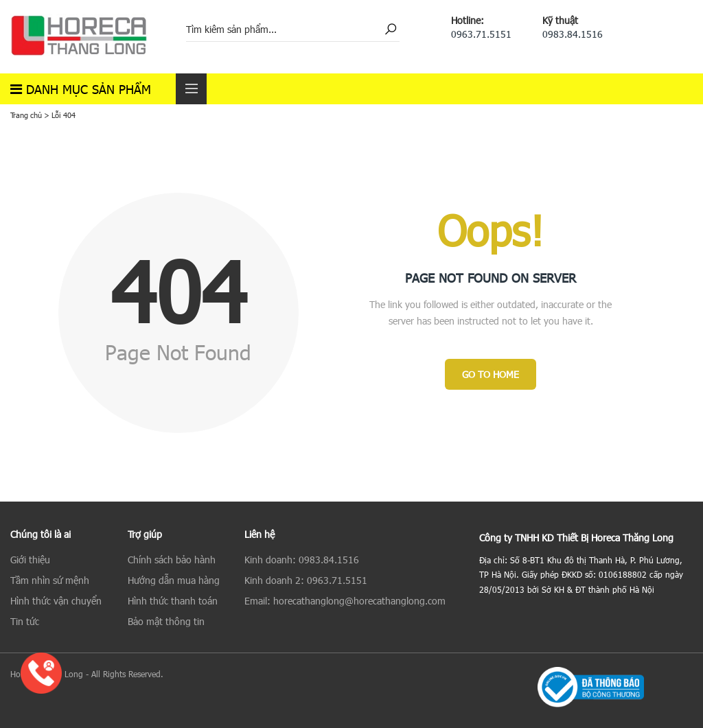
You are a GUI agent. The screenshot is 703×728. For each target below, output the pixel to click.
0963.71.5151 (481, 34)
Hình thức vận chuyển (56, 601)
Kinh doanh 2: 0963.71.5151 (306, 580)
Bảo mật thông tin (166, 621)
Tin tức (25, 621)
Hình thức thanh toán (173, 601)
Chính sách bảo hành (172, 560)
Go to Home (491, 374)
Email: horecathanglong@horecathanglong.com (345, 601)
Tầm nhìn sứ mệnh (50, 580)
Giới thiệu (30, 560)
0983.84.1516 (573, 34)
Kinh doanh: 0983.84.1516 (302, 560)
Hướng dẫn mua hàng (174, 580)
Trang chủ (26, 115)
